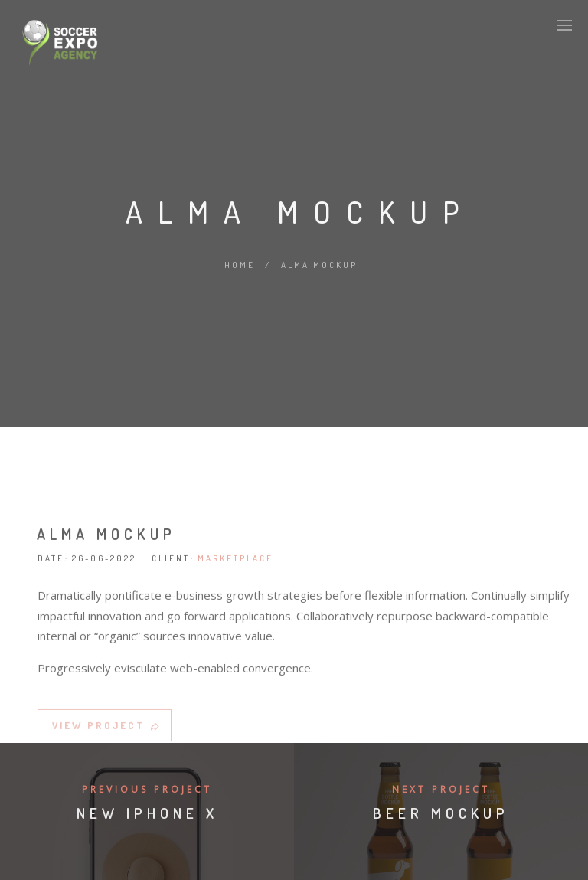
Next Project (441, 789)
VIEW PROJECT (107, 728)
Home (240, 265)
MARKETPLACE (235, 561)
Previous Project (147, 789)
